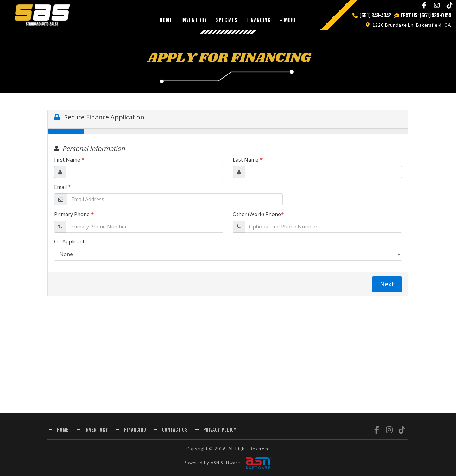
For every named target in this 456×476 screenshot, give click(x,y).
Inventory (194, 20)
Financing (259, 20)
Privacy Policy (220, 430)
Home (166, 20)
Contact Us (175, 430)
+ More (288, 20)
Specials (227, 20)
